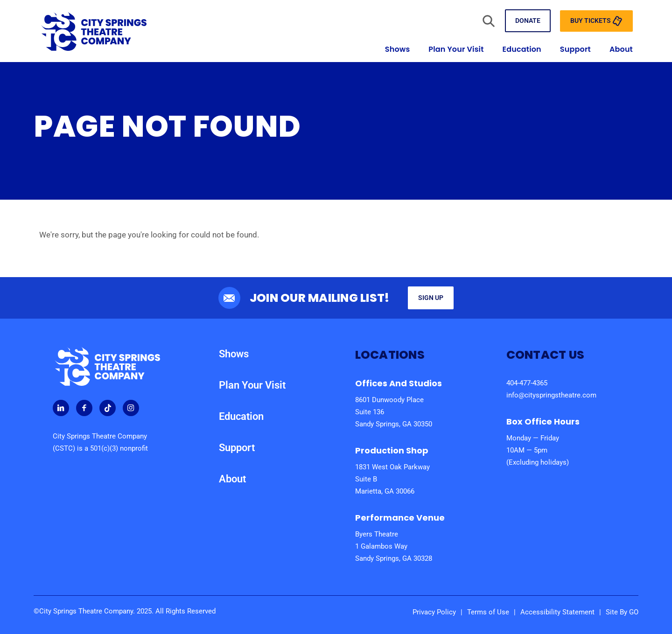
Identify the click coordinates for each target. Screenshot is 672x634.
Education (522, 49)
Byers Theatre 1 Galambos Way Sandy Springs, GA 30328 (394, 546)
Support (575, 49)
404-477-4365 (527, 383)
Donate (528, 21)
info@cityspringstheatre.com (551, 395)
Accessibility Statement (557, 612)
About (621, 49)
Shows (398, 49)
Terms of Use (488, 612)
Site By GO (622, 612)
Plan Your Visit (456, 49)
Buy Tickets (596, 21)
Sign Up (431, 298)
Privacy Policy (434, 612)
